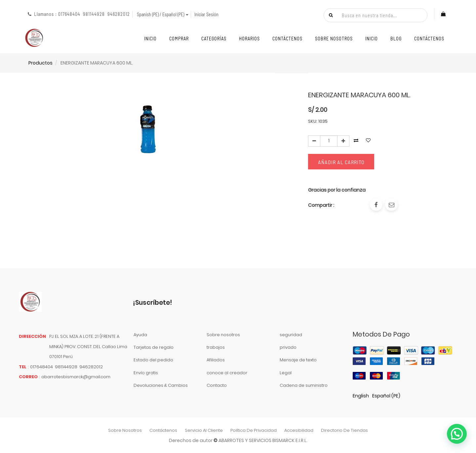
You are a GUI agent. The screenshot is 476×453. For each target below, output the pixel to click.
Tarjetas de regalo (154, 347)
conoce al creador (227, 373)
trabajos (216, 347)
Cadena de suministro (304, 385)
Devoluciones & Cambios (161, 385)
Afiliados (216, 360)
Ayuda (140, 335)
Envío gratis (146, 373)
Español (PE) (386, 396)
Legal (286, 373)
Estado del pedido (153, 360)
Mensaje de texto (298, 360)
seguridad (291, 335)
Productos (40, 63)
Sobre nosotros (223, 335)
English (361, 396)
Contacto (217, 385)
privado (288, 347)
